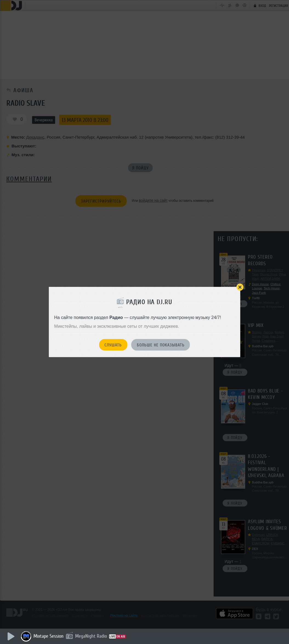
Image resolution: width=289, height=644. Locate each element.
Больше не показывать (161, 345)
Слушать (113, 345)
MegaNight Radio (91, 636)
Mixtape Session (49, 636)
